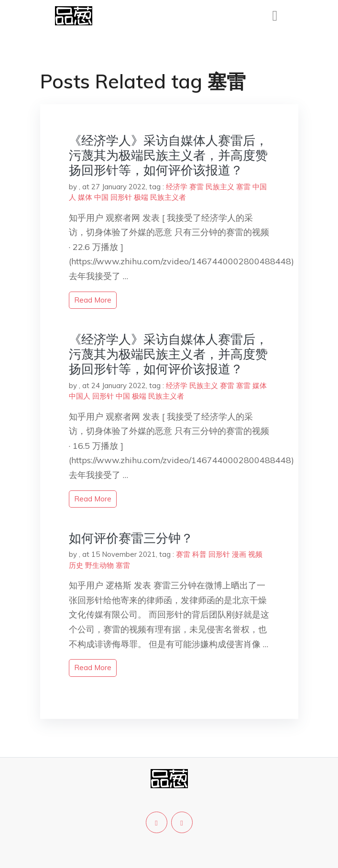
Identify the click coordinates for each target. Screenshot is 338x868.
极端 (141, 197)
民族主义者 (168, 197)
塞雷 (243, 187)
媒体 (85, 197)
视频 (255, 554)
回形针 (121, 197)
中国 (101, 197)
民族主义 (220, 187)
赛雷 (196, 187)
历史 (76, 565)
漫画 (239, 554)
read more (93, 300)
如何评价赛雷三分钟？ (131, 538)
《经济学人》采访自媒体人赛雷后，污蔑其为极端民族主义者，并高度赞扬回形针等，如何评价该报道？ (168, 155)
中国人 (80, 396)
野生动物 (99, 565)
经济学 (177, 187)
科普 (199, 554)
